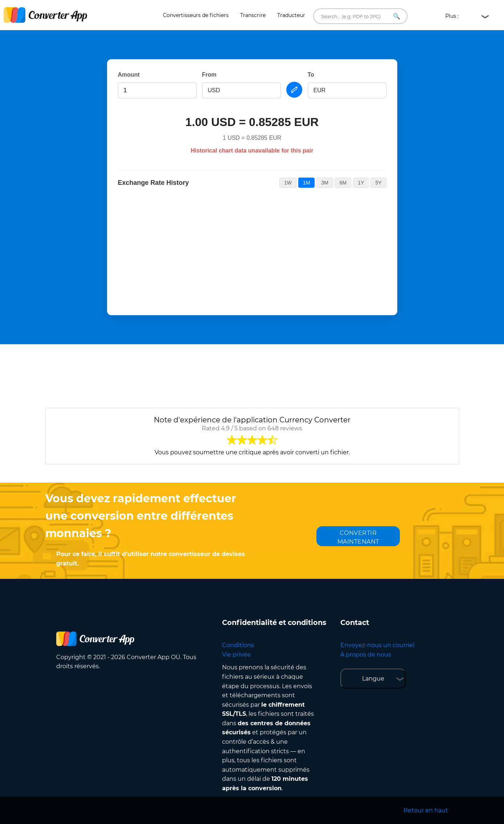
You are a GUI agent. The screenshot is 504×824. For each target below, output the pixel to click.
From (209, 75)
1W (288, 183)
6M (343, 183)
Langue (373, 679)
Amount (129, 75)
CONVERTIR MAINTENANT (358, 537)
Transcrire (253, 15)
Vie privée (236, 655)
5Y (378, 183)
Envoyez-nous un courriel (377, 645)
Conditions (238, 645)
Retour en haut (426, 810)
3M (325, 183)
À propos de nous (366, 655)
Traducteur (291, 15)
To (311, 75)
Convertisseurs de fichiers (196, 15)
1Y (361, 183)
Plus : (454, 16)
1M (306, 183)
